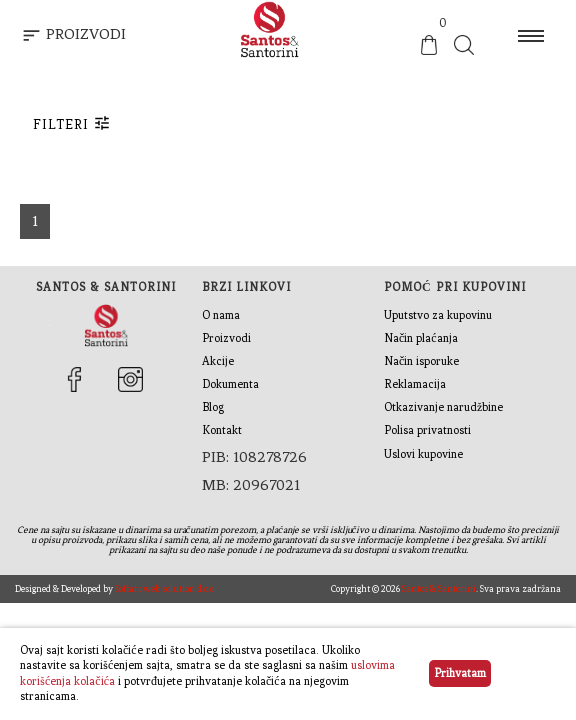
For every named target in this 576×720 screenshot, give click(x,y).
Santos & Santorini (439, 588)
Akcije (218, 361)
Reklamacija (415, 384)
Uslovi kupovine (423, 454)
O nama (221, 315)
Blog (213, 407)
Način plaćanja (421, 338)
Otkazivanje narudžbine (443, 407)
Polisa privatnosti (427, 430)
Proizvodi (226, 338)
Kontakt (222, 430)
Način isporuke (421, 361)
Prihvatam (460, 673)
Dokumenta (230, 384)
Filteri (72, 123)
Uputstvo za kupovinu (438, 315)
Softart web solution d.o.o (164, 588)
